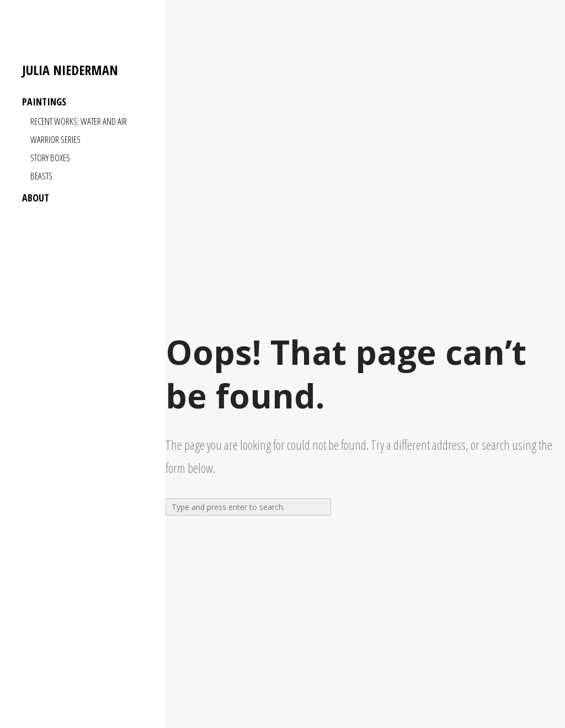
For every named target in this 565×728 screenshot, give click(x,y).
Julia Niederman (70, 70)
